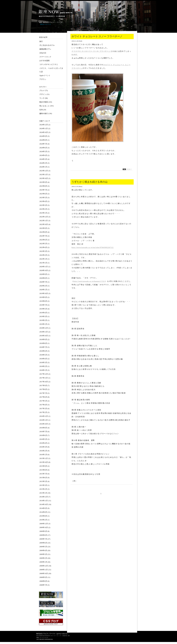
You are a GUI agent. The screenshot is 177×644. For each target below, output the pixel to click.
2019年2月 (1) (44, 320)
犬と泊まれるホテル (47, 45)
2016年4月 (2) (44, 443)
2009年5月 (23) (45, 547)
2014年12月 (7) (45, 497)
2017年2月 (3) (44, 412)
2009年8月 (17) (45, 535)
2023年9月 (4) (44, 182)
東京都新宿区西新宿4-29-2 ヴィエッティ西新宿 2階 (53, 636)
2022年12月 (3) (45, 217)
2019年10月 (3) (45, 293)
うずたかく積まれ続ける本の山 (90, 182)
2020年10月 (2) (45, 270)
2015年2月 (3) (44, 489)
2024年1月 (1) (44, 167)
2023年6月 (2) (44, 194)
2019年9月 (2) (44, 297)
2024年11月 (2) (45, 129)
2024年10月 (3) (45, 132)
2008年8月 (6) (44, 581)
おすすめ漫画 (44, 61)
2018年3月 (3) (44, 363)
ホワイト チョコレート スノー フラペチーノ (97, 36)
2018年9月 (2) (44, 339)
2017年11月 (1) (45, 378)
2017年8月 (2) (44, 389)
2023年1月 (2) (44, 213)
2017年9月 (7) (44, 386)
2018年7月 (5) (44, 347)
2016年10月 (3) (45, 424)
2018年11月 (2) (45, 332)
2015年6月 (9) (44, 478)
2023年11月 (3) (45, 175)
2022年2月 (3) (44, 255)
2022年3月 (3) (44, 251)
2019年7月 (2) (44, 305)
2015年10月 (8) (45, 462)
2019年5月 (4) (44, 309)
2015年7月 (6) (44, 474)
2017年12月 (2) (45, 374)
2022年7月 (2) (44, 236)
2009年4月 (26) (45, 550)
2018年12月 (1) (45, 328)
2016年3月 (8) (44, 447)
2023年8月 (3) (44, 186)
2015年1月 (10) (45, 493)
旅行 (41, 41)
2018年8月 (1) (44, 343)
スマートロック (45, 57)
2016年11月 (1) (45, 420)
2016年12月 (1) (45, 416)
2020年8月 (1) (44, 278)
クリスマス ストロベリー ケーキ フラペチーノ (91, 51)
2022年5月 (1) (44, 244)
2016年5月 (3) (44, 439)
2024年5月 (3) (44, 152)
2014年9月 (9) (44, 508)
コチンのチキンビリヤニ (49, 64)
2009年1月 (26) (45, 562)
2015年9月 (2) (44, 466)
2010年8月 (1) (44, 516)
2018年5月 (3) (44, 355)
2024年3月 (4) (44, 159)
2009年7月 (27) (45, 539)
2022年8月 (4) (44, 232)
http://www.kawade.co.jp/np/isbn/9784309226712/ (93, 247)
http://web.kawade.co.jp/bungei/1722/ (89, 281)
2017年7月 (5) (44, 393)
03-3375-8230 (44, 638)
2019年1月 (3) (44, 324)
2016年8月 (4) (44, 428)
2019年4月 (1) (44, 313)
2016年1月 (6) (44, 455)
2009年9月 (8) (44, 531)
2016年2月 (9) (44, 451)
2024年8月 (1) (44, 140)
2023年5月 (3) (44, 198)
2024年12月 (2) (45, 125)
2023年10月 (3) (45, 178)
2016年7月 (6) (44, 432)
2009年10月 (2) (45, 527)
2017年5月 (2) (44, 401)
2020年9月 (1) (44, 274)
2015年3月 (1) (44, 485)
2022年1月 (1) (44, 259)
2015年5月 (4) (44, 481)
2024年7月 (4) (44, 144)
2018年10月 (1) (45, 336)
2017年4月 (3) (44, 405)
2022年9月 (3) (44, 228)
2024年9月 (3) (44, 136)
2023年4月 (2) (44, 201)
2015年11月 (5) (45, 458)
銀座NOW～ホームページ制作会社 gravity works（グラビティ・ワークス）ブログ (55, 13)
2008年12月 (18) (45, 566)
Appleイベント (45, 75)
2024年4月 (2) (44, 155)
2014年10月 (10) (45, 504)
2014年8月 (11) (45, 512)
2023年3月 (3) (44, 205)
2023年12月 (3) (45, 171)
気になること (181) (47, 106)
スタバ (129, 169)
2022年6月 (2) (44, 240)
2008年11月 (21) (45, 570)
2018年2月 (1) (44, 366)
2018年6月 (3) (44, 351)
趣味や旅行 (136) (46, 114)
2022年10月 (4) (45, 224)
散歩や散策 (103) (46, 102)
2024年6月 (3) (44, 148)
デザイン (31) (44, 94)
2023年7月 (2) (44, 190)
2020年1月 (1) (44, 290)
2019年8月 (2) (44, 301)
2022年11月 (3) (45, 221)
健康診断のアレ (45, 49)
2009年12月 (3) (45, 524)
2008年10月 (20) (45, 573)
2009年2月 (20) (45, 558)
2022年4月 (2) (44, 247)
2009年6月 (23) (45, 543)
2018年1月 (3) (44, 370)
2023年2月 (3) (44, 209)
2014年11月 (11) (45, 501)
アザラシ (43, 79)
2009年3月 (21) (45, 554)
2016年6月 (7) (44, 435)
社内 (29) (43, 110)
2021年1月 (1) (44, 263)
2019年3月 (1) (44, 316)
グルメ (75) (44, 90)
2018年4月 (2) (44, 359)
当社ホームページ (45, 24)
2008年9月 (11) (45, 577)
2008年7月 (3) (44, 585)
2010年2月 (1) (44, 520)
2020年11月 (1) (45, 267)
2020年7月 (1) (44, 282)
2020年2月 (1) (44, 286)
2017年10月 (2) (45, 382)
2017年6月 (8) (44, 397)
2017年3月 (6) (44, 409)
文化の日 (43, 53)
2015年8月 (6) (44, 470)
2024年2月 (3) (44, 163)
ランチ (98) (44, 98)
